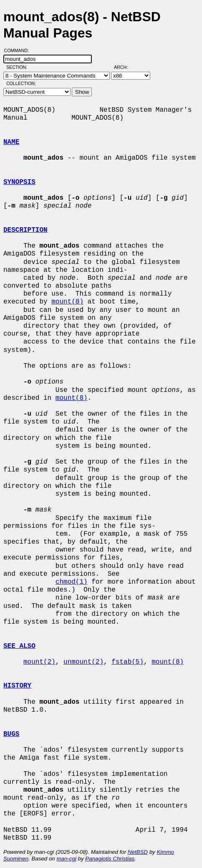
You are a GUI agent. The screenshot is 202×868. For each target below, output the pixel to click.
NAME (11, 142)
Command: (19, 50)
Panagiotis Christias (110, 859)
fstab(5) (128, 662)
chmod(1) (72, 582)
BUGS (11, 734)
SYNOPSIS (19, 182)
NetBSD (138, 852)
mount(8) (67, 302)
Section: (19, 67)
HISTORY (17, 686)
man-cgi (66, 859)
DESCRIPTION (25, 230)
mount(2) (39, 662)
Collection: (21, 83)
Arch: (125, 67)
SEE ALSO (19, 646)
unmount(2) (83, 662)
